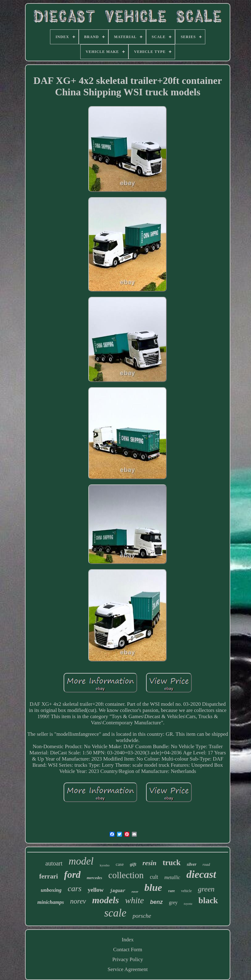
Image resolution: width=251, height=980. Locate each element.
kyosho (105, 865)
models (106, 900)
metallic (172, 877)
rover (135, 892)
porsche (142, 916)
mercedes (94, 878)
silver (192, 864)
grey (173, 902)
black (208, 900)
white (134, 900)
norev (78, 901)
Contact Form (128, 950)
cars (75, 889)
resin (149, 863)
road (206, 864)
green (206, 889)
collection (126, 875)
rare (172, 891)
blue (153, 887)
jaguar (118, 891)
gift (133, 864)
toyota (188, 904)
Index (128, 940)
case (120, 864)
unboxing (51, 890)
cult (154, 877)
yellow (96, 890)
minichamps (51, 902)
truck (172, 863)
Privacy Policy (128, 959)
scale (115, 913)
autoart (54, 863)
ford (72, 875)
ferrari (49, 876)
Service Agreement (128, 969)
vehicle (186, 891)
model (81, 861)
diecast (201, 874)
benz (156, 902)
